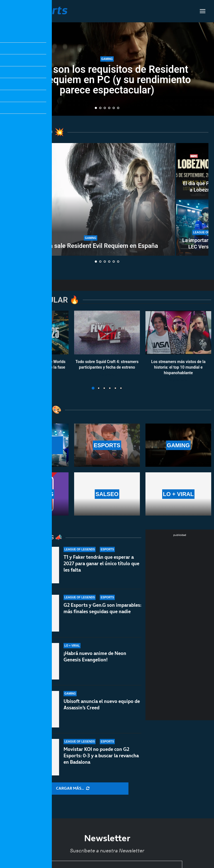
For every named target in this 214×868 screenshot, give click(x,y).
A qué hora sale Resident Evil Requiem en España (91, 246)
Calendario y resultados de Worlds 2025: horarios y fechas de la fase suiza (36, 367)
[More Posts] (73, 789)
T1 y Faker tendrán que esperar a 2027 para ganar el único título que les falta (101, 564)
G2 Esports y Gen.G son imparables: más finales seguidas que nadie (102, 612)
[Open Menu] (203, 11)
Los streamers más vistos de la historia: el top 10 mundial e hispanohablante (178, 367)
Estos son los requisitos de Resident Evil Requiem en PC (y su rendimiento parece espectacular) (107, 81)
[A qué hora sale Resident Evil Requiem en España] (91, 199)
